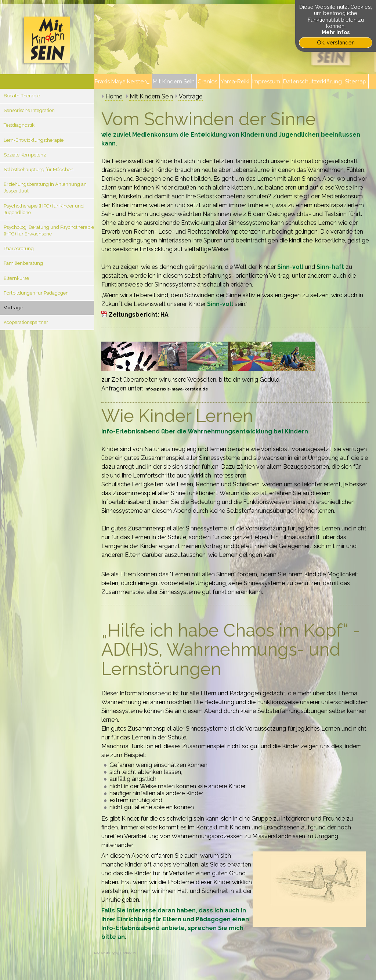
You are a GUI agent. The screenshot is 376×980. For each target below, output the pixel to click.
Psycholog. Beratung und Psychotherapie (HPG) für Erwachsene (49, 230)
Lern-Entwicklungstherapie (34, 140)
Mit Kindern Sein (151, 96)
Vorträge (13, 308)
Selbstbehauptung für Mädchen (39, 170)
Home (114, 96)
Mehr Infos (336, 32)
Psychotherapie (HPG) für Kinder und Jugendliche (44, 209)
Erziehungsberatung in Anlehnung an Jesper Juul (45, 188)
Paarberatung (19, 248)
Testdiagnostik (19, 125)
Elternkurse (16, 278)
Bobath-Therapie (22, 96)
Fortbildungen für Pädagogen (36, 293)
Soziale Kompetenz (25, 155)
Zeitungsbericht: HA (139, 315)
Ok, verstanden (336, 42)
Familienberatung (23, 263)
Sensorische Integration (29, 110)
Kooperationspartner (26, 322)
